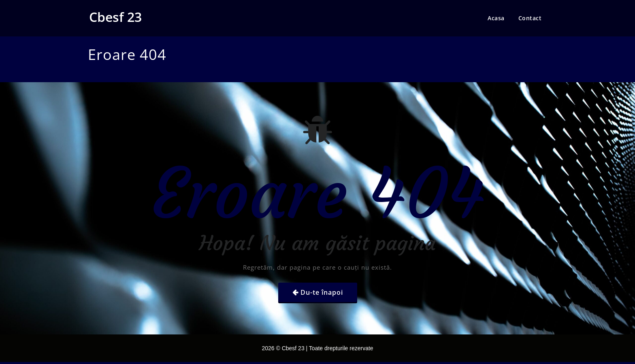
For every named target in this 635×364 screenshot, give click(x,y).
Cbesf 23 (115, 17)
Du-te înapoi (322, 292)
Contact (530, 18)
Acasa (496, 18)
